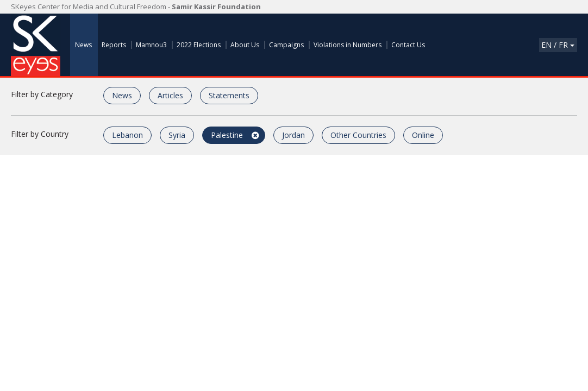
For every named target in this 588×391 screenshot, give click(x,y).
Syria (177, 135)
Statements (229, 95)
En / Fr (558, 45)
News (122, 95)
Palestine (227, 135)
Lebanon (127, 135)
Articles (170, 95)
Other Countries (358, 135)
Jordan (293, 135)
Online (423, 135)
